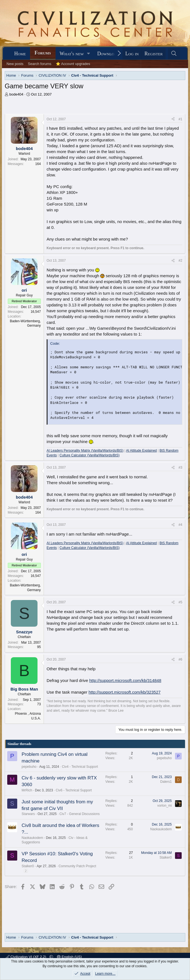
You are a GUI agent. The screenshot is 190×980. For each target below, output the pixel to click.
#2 (180, 261)
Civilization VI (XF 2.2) (27, 957)
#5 (180, 602)
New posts (15, 64)
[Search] (174, 54)
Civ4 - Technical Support (80, 767)
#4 (180, 525)
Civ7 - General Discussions (80, 814)
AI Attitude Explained (142, 451)
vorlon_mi (164, 806)
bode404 (16, 94)
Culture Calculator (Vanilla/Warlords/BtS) (89, 455)
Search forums (40, 64)
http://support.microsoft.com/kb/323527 (125, 692)
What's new (72, 54)
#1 (180, 119)
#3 (180, 467)
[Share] (173, 119)
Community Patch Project (77, 866)
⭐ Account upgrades (73, 64)
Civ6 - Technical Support (74, 790)
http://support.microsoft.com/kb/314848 (125, 680)
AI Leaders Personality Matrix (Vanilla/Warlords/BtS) (85, 451)
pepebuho (29, 767)
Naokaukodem (32, 838)
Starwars (28, 814)
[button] (89, 54)
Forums (43, 53)
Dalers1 (166, 782)
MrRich (27, 790)
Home (20, 54)
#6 (180, 659)
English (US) (69, 957)
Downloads (109, 54)
